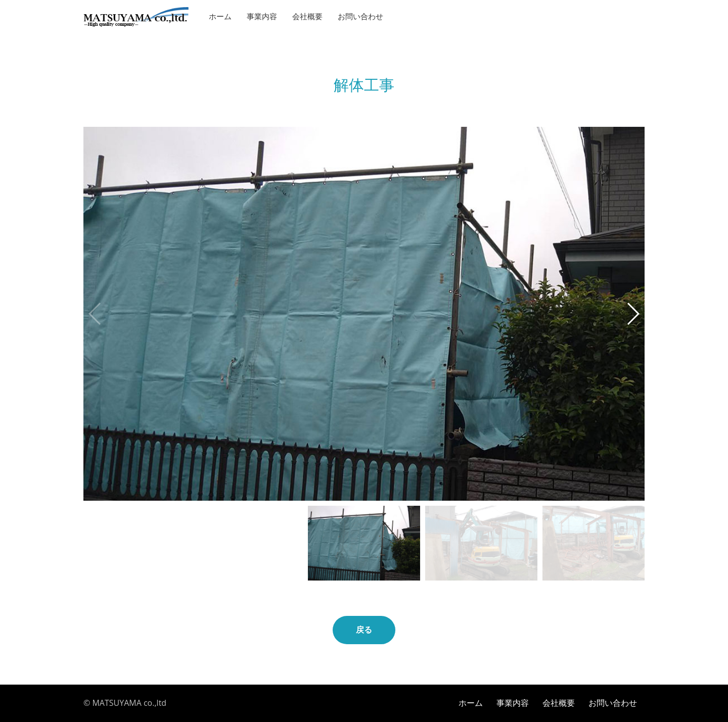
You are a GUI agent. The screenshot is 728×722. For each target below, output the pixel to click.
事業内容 (262, 17)
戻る (364, 630)
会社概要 (307, 17)
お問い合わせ (360, 17)
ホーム (220, 17)
